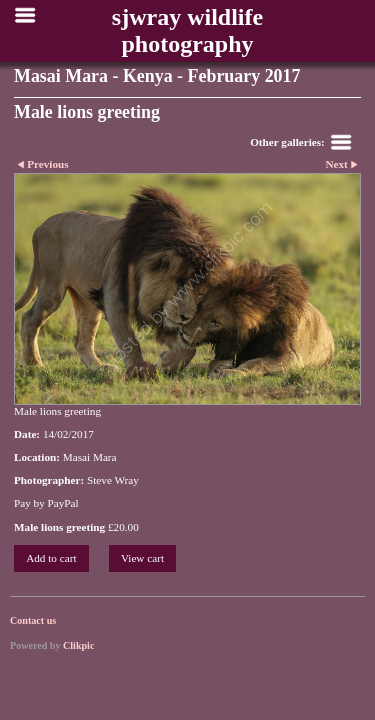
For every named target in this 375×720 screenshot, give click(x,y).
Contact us (33, 620)
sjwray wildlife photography (187, 30)
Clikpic (78, 645)
